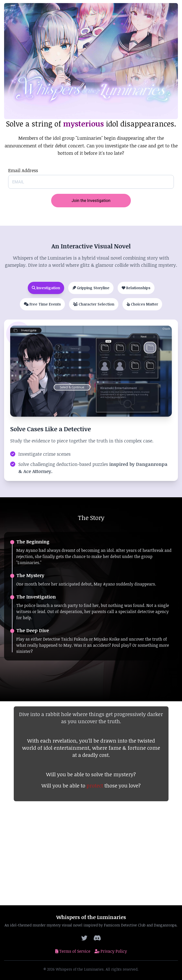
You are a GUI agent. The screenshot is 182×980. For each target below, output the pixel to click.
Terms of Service (73, 951)
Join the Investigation (91, 201)
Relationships (136, 288)
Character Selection (94, 304)
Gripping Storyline (91, 288)
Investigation (46, 288)
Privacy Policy (111, 951)
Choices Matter (142, 304)
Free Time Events (42, 304)
